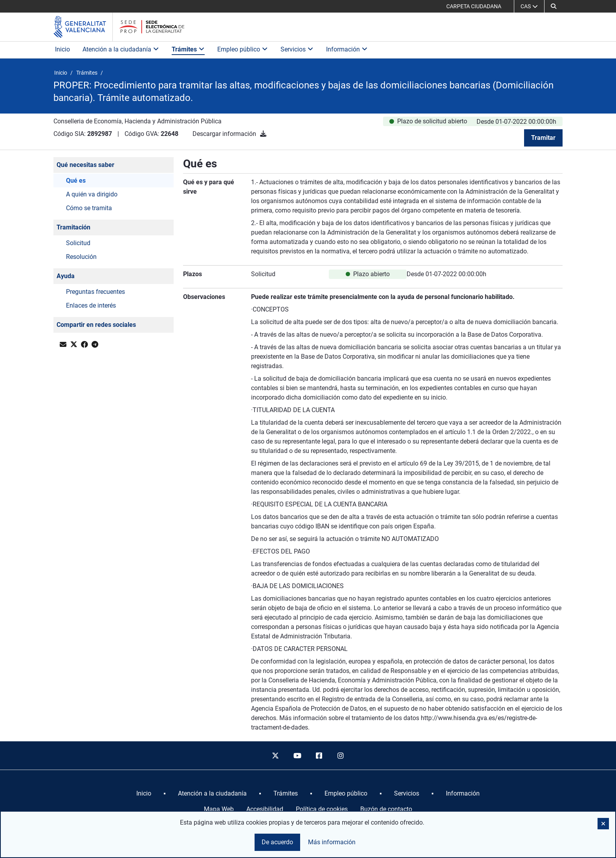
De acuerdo (277, 842)
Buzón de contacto (386, 809)
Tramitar (543, 138)
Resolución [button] (81, 257)
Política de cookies (322, 809)
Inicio (62, 49)
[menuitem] (144, 794)
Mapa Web (219, 809)
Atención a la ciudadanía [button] (121, 49)
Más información (332, 842)
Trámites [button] (188, 49)
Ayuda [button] (66, 276)
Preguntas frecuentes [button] (95, 292)
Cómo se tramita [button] (89, 208)
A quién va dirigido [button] (92, 194)
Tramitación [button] (73, 227)
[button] (554, 6)
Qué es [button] (76, 181)
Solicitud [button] (78, 243)
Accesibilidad (265, 809)
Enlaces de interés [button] (91, 305)
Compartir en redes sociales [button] (96, 325)
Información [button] (347, 49)
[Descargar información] (263, 134)
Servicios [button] (297, 49)
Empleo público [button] (243, 49)
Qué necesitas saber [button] (85, 165)
